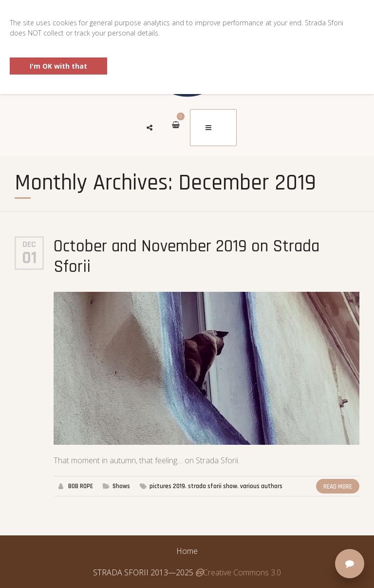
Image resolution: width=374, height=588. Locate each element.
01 (29, 258)
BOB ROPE (81, 486)
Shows (121, 486)
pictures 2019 (167, 486)
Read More (338, 487)
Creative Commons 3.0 (238, 572)
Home (187, 551)
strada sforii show (213, 486)
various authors (261, 486)
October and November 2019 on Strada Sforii (187, 256)
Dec (29, 244)
